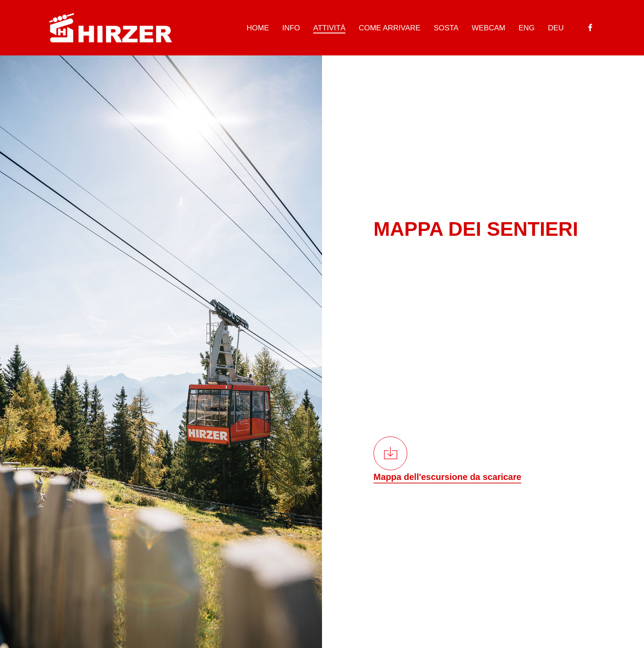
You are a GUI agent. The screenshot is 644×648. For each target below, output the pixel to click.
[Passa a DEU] (556, 28)
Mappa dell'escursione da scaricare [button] (447, 477)
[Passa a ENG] (527, 28)
